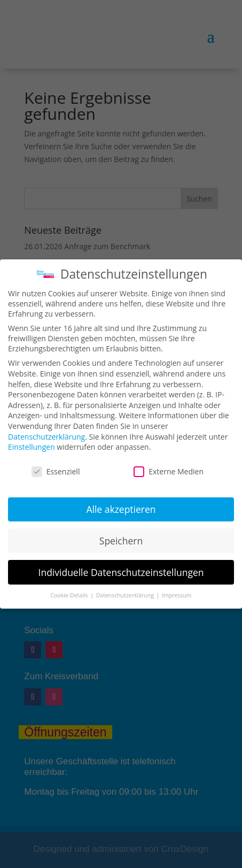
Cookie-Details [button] (70, 595)
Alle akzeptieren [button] (121, 509)
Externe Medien (169, 471)
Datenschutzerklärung (46, 437)
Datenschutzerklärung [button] (126, 595)
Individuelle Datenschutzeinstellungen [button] (121, 572)
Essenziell (56, 471)
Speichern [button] (121, 541)
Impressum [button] (177, 595)
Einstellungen (32, 447)
